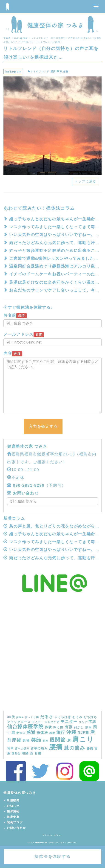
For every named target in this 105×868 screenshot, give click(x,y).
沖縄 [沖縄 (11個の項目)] (71, 732)
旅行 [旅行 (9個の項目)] (61, 732)
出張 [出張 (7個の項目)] (69, 727)
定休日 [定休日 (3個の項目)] (21, 733)
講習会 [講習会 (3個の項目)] (16, 753)
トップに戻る (85, 181)
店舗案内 (13, 800)
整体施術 (13, 811)
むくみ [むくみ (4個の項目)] (77, 717)
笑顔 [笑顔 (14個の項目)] (36, 740)
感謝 (66, 71)
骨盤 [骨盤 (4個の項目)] (38, 753)
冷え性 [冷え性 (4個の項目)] (58, 727)
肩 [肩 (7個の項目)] (69, 740)
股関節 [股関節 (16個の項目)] (58, 740)
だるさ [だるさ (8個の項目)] (47, 717)
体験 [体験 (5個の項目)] (48, 727)
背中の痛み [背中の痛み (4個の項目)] (39, 749)
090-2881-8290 (29, 485)
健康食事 (13, 817)
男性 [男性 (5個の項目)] (26, 740)
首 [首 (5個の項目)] (32, 753)
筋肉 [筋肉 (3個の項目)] (45, 741)
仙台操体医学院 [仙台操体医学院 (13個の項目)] (25, 727)
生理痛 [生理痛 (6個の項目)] (83, 733)
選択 (53, 71)
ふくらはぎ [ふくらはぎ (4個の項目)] (63, 717)
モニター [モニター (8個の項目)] (69, 722)
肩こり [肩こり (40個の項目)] (83, 739)
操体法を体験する (53, 856)
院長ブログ (15, 822)
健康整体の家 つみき (27, 446)
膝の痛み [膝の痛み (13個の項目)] (75, 748)
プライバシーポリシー (52, 835)
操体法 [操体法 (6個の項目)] (42, 733)
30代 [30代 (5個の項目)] (11, 717)
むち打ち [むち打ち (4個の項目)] (90, 717)
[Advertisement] (52, 656)
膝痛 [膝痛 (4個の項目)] (90, 749)
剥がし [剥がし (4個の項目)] (79, 727)
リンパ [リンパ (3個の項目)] (83, 722)
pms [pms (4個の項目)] (20, 717)
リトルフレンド (40, 71)
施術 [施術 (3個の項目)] (52, 733)
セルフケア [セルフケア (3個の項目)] (52, 722)
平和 (59, 71)
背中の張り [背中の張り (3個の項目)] (22, 749)
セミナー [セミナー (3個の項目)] (38, 722)
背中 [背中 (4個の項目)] (10, 749)
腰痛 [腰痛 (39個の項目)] (56, 747)
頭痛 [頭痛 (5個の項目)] (25, 753)
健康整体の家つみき (20, 793)
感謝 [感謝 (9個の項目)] (31, 732)
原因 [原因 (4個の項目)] (88, 727)
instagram (13, 72)
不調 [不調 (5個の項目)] (92, 722)
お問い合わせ (25, 493)
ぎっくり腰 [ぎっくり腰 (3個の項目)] (32, 717)
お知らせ (13, 806)
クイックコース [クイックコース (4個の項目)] (19, 722)
